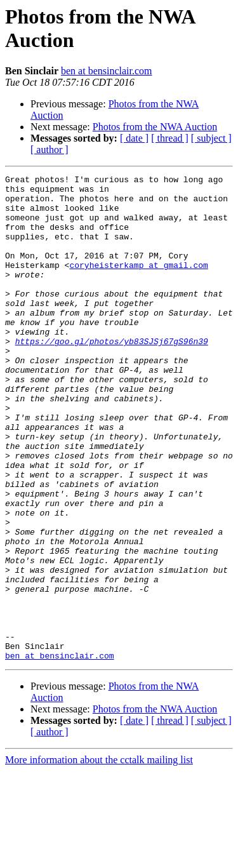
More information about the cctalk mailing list (99, 857)
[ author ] (50, 150)
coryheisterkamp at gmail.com (138, 284)
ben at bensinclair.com (107, 71)
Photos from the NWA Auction (155, 127)
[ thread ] (170, 138)
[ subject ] (211, 138)
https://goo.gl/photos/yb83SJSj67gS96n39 (112, 375)
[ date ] (134, 138)
